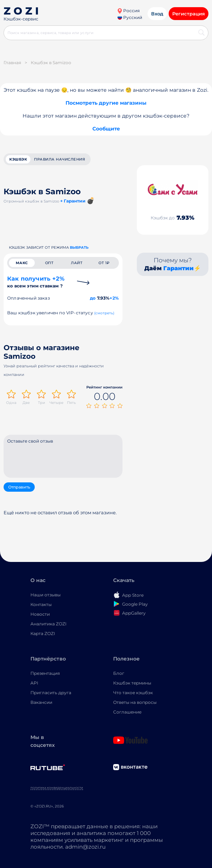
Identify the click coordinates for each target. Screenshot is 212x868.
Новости (40, 614)
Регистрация (189, 14)
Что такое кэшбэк (133, 693)
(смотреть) (104, 313)
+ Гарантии (73, 201)
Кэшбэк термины (132, 683)
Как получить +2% (36, 282)
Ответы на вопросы (135, 702)
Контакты (41, 604)
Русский (130, 17)
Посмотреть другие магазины (106, 103)
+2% (114, 298)
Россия (128, 11)
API (34, 683)
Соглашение (127, 712)
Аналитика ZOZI (49, 624)
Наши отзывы (45, 595)
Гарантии (179, 268)
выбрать (79, 247)
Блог (119, 673)
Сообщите (106, 129)
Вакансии (41, 702)
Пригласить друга (51, 693)
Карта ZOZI (43, 633)
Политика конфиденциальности (57, 788)
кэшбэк (18, 159)
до (93, 298)
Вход (157, 14)
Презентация (45, 673)
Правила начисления (59, 159)
